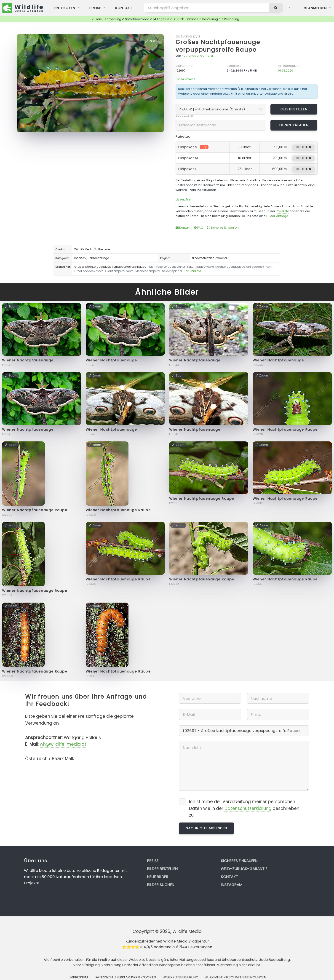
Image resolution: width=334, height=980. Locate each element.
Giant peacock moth (258, 267)
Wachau (222, 258)
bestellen (303, 147)
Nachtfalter (156, 267)
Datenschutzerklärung (248, 808)
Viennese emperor (148, 271)
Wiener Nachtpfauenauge (223, 267)
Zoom (152, 41)
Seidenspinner (172, 271)
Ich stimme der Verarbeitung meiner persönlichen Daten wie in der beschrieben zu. (244, 808)
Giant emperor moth (119, 271)
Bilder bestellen (162, 869)
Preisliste (283, 211)
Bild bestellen (294, 109)
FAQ (199, 228)
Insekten (80, 258)
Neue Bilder (158, 877)
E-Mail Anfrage (277, 216)
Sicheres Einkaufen (223, 228)
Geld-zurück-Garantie (244, 869)
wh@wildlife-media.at (63, 744)
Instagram (232, 885)
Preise (153, 861)
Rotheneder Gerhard (197, 56)
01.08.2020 (286, 71)
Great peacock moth (89, 271)
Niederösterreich (203, 258)
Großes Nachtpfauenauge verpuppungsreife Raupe (218, 46)
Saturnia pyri (188, 36)
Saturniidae (195, 267)
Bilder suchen (161, 885)
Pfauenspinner (175, 267)
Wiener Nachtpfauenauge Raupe (285, 430)
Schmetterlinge (98, 258)
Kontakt (183, 228)
